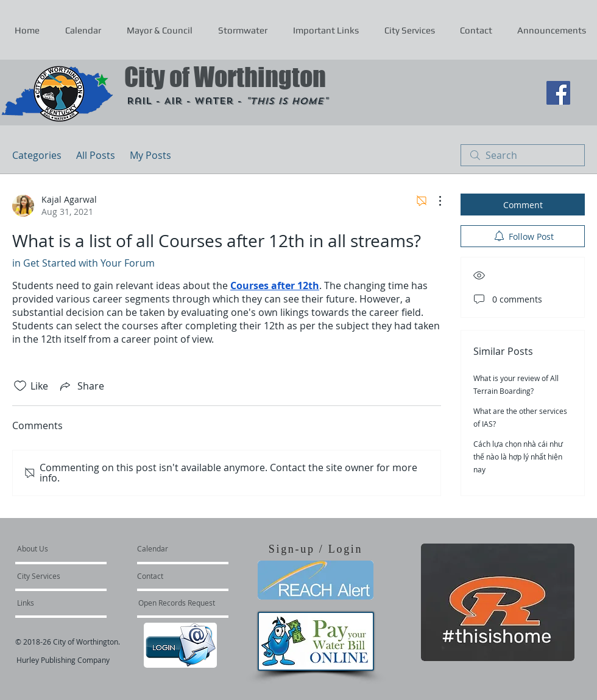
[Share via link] (81, 386)
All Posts (96, 155)
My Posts (150, 155)
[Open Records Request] (177, 603)
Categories (37, 155)
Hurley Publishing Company (63, 660)
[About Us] (64, 548)
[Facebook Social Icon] (558, 93)
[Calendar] (172, 548)
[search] (523, 155)
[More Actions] (434, 201)
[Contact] (170, 576)
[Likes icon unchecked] (20, 386)
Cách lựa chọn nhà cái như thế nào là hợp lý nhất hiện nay (518, 457)
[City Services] (52, 576)
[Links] (50, 603)
